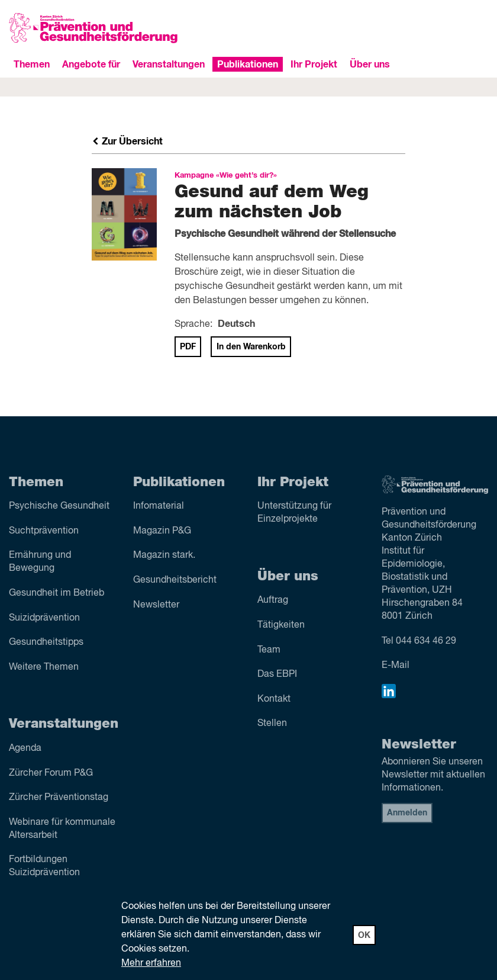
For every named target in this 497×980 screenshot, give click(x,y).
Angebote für (91, 65)
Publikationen (248, 65)
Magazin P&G (162, 531)
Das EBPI (277, 674)
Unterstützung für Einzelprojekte (294, 513)
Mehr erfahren (151, 963)
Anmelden (407, 813)
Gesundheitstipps (46, 642)
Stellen (272, 724)
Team (269, 650)
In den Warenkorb (251, 347)
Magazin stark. (164, 555)
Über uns (370, 65)
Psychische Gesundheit (59, 506)
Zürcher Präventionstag (59, 798)
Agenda (25, 748)
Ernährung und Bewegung (40, 562)
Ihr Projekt (314, 65)
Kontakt (274, 699)
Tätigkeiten (281, 625)
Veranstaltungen (169, 65)
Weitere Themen (44, 667)
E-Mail (396, 666)
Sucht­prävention (44, 531)
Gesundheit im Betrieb (57, 593)
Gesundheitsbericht (175, 580)
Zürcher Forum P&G (51, 773)
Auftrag (273, 600)
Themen (32, 65)
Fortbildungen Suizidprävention (44, 866)
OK (364, 936)
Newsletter (156, 605)
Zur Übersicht (127, 142)
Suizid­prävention (44, 618)
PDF (188, 347)
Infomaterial (159, 506)
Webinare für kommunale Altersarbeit (62, 829)
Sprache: (193, 324)
